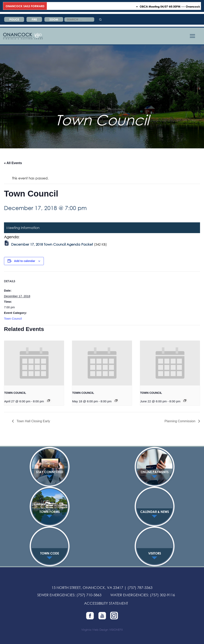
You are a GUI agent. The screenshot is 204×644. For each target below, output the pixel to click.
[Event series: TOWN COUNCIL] (49, 401)
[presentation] (34, 363)
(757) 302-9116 (162, 595)
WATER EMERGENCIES (129, 595)
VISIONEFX (116, 630)
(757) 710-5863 (89, 595)
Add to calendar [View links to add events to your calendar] (25, 261)
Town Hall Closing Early (33, 421)
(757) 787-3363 (140, 588)
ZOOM (54, 19)
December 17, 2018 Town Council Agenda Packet (52, 244)
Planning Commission (180, 421)
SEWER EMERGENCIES (56, 595)
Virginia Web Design (95, 630)
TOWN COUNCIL (15, 393)
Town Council (13, 319)
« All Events (13, 163)
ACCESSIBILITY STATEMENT (106, 603)
